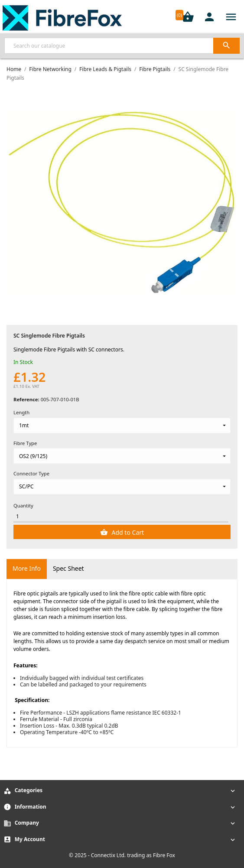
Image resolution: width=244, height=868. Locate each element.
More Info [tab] (27, 568)
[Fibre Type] (122, 456)
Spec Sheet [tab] (68, 568)
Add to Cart (127, 532)
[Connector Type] (122, 487)
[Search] (122, 46)
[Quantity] (121, 516)
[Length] (122, 426)
